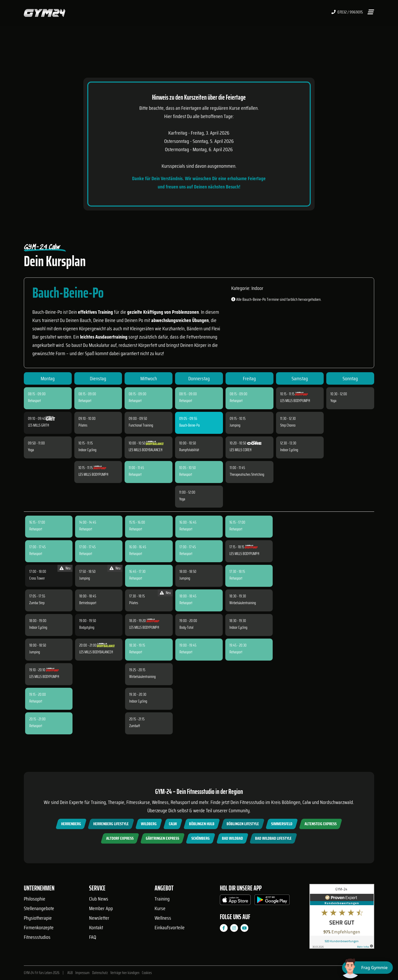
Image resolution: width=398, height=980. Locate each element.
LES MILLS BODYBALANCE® (146, 450)
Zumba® (135, 726)
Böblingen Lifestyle (243, 824)
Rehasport (34, 401)
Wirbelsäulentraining (142, 677)
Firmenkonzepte (39, 927)
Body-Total (186, 627)
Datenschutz (100, 973)
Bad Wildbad (232, 838)
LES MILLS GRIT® (39, 425)
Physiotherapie (38, 918)
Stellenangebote (39, 908)
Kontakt (96, 927)
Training (162, 899)
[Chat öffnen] (367, 968)
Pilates (83, 425)
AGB (70, 973)
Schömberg (201, 838)
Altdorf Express (120, 838)
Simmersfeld (282, 824)
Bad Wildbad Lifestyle (273, 838)
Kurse (160, 908)
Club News (99, 899)
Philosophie (35, 899)
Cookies (147, 973)
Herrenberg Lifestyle (111, 824)
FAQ (93, 937)
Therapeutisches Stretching (247, 474)
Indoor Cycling (87, 450)
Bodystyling (87, 627)
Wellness (163, 918)
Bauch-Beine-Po (189, 425)
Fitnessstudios (37, 937)
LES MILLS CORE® (241, 450)
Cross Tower (37, 578)
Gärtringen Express (162, 838)
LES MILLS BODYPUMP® (93, 474)
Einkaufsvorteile (170, 927)
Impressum (82, 973)
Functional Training (141, 425)
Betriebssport (88, 603)
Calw (173, 824)
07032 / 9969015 (347, 12)
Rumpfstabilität (189, 450)
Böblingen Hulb (202, 824)
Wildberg (149, 824)
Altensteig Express (321, 824)
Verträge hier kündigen (125, 973)
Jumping (235, 425)
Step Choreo (288, 425)
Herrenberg (71, 824)
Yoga (31, 450)
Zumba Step (37, 603)
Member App (101, 908)
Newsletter (99, 918)
